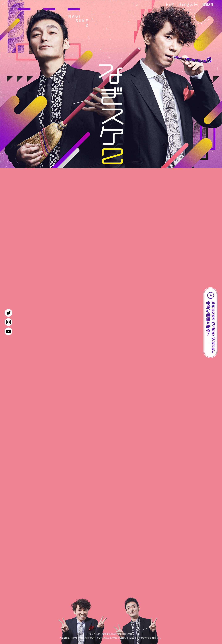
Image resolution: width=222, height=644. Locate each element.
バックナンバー (188, 4)
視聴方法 (208, 4)
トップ (170, 4)
